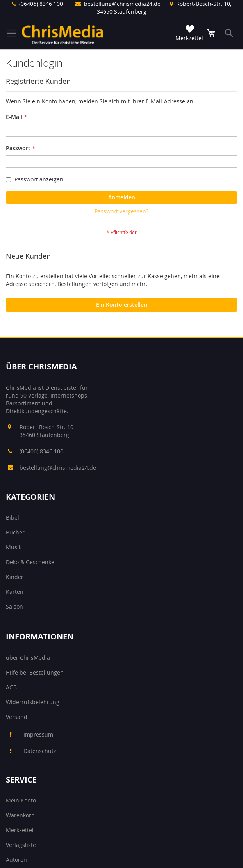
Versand (17, 717)
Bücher (15, 532)
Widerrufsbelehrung (33, 702)
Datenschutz (40, 751)
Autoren (16, 860)
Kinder (15, 577)
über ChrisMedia (28, 658)
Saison (14, 606)
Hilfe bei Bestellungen (35, 672)
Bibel (13, 517)
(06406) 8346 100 (41, 4)
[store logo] (63, 35)
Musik (14, 547)
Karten (15, 592)
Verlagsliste (21, 845)
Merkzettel (20, 830)
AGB (11, 687)
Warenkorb (20, 815)
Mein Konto (21, 800)
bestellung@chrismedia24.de (122, 4)
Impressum (38, 734)
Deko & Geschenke (30, 562)
